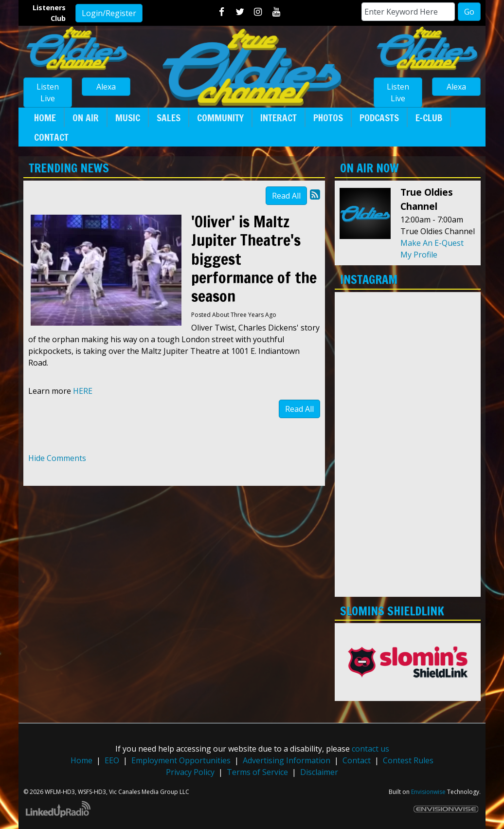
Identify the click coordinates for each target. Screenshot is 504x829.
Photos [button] (328, 118)
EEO (112, 760)
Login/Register (109, 13)
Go (469, 12)
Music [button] (128, 118)
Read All (286, 196)
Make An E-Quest (432, 243)
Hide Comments (57, 458)
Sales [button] (169, 118)
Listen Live (48, 92)
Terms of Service (257, 772)
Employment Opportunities (181, 760)
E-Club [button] (429, 118)
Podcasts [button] (379, 118)
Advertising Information (287, 760)
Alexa (106, 87)
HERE (83, 391)
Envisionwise (428, 792)
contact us (370, 749)
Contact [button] (51, 137)
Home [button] (45, 118)
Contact (357, 760)
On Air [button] (86, 118)
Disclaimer (319, 772)
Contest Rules (408, 760)
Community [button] (220, 118)
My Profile (419, 255)
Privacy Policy (190, 772)
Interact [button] (279, 118)
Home (81, 760)
